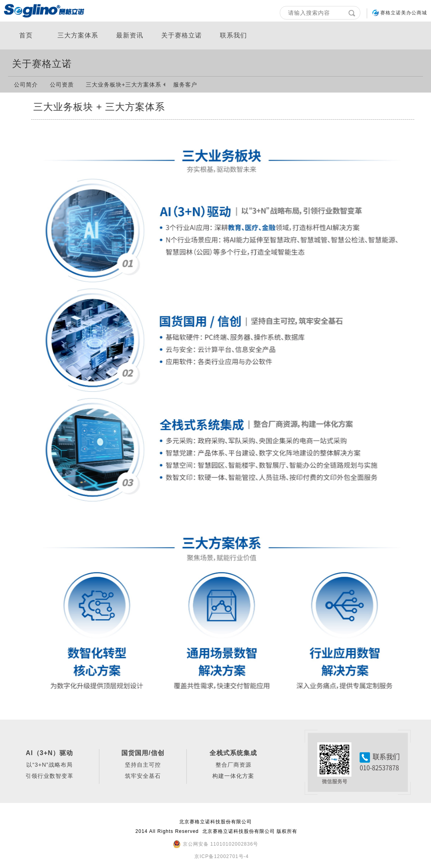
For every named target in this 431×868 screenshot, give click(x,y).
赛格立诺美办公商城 (404, 13)
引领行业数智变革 (49, 776)
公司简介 (26, 85)
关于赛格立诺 (182, 35)
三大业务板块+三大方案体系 (124, 85)
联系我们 (233, 35)
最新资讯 (130, 35)
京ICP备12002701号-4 (221, 856)
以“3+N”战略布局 (49, 765)
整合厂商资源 (233, 765)
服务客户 (185, 85)
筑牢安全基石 (143, 776)
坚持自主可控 (143, 765)
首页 (26, 35)
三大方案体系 (78, 35)
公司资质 (62, 85)
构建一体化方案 (233, 776)
